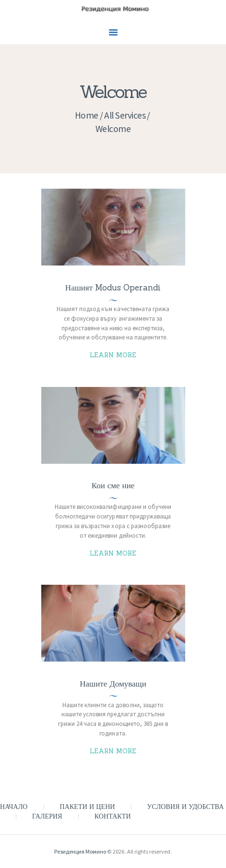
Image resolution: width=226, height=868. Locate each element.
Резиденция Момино (80, 851)
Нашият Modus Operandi (113, 288)
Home (87, 115)
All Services (125, 115)
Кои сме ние (113, 486)
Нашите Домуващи (113, 684)
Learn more (113, 355)
